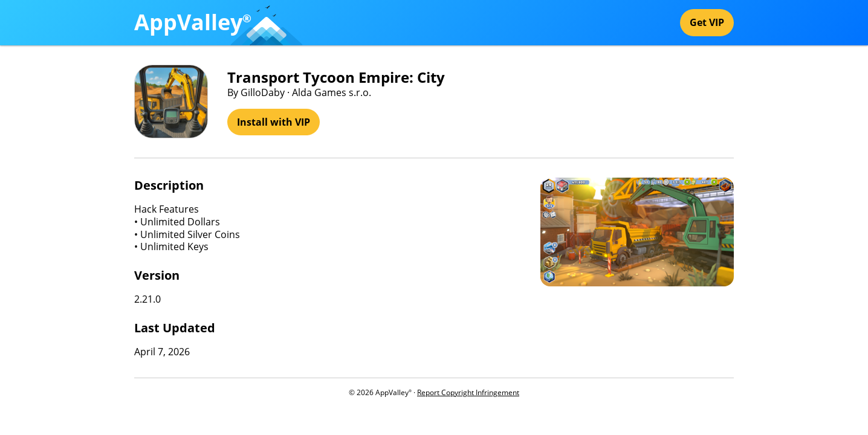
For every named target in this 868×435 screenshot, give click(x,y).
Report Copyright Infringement (468, 392)
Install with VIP (274, 122)
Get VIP (707, 22)
